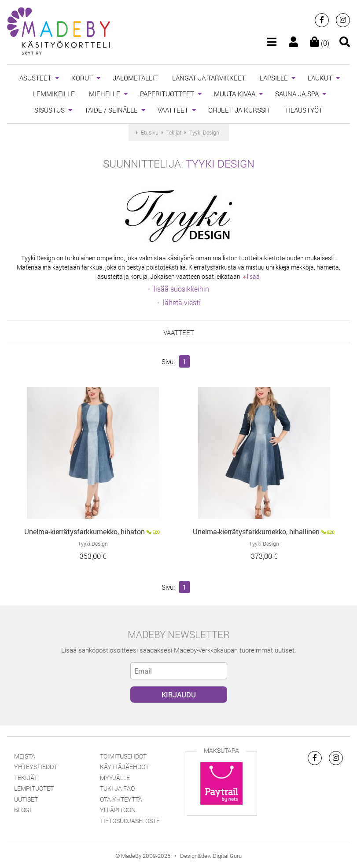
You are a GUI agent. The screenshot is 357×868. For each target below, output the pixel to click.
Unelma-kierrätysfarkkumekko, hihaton (85, 531)
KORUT (82, 78)
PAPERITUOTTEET (167, 94)
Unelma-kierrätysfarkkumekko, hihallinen (256, 531)
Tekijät (26, 778)
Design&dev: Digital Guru (211, 856)
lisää (251, 276)
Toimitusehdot (123, 756)
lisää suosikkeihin (181, 289)
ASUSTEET (35, 78)
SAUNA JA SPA (297, 94)
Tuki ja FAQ (117, 788)
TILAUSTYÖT (304, 110)
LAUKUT (320, 78)
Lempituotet (34, 788)
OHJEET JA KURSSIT (239, 110)
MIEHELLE (105, 94)
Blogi (23, 810)
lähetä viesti (182, 302)
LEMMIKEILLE (54, 94)
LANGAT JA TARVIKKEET (209, 78)
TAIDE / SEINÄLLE (111, 110)
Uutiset (26, 799)
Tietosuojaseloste (130, 821)
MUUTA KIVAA (235, 94)
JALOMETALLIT (135, 78)
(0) (320, 43)
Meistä (25, 756)
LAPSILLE (274, 78)
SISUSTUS (50, 110)
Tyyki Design (220, 164)
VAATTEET (173, 110)
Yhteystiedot (36, 767)
